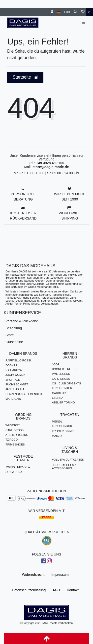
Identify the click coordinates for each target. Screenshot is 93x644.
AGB (56, 590)
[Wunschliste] (83, 12)
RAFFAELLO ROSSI (18, 360)
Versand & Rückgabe (22, 321)
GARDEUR (59, 393)
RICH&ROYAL (14, 370)
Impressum (60, 575)
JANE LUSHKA (15, 389)
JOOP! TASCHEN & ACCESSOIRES (64, 466)
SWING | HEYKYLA (18, 467)
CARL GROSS (61, 379)
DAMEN (55, 3)
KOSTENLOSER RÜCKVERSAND (23, 216)
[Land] (59, 12)
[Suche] (76, 12)
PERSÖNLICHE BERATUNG (23, 197)
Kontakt (73, 590)
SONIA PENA (14, 472)
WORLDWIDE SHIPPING (70, 216)
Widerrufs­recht (33, 575)
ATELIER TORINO (63, 402)
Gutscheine (14, 342)
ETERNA (58, 398)
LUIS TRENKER (62, 388)
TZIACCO (12, 440)
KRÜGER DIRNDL (64, 431)
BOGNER (12, 365)
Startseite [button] (25, 77)
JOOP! (56, 364)
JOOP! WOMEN (15, 375)
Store (10, 335)
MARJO (57, 436)
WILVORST (13, 425)
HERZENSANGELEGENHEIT (24, 394)
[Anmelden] (52, 12)
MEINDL (57, 422)
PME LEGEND (61, 374)
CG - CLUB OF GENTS (67, 383)
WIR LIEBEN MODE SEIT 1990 (70, 197)
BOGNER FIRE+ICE (65, 369)
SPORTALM (13, 380)
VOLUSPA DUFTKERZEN (68, 460)
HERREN (69, 3)
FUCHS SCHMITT (17, 384)
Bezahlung (14, 328)
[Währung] (67, 12)
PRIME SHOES (15, 444)
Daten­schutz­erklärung (29, 590)
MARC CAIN (13, 399)
